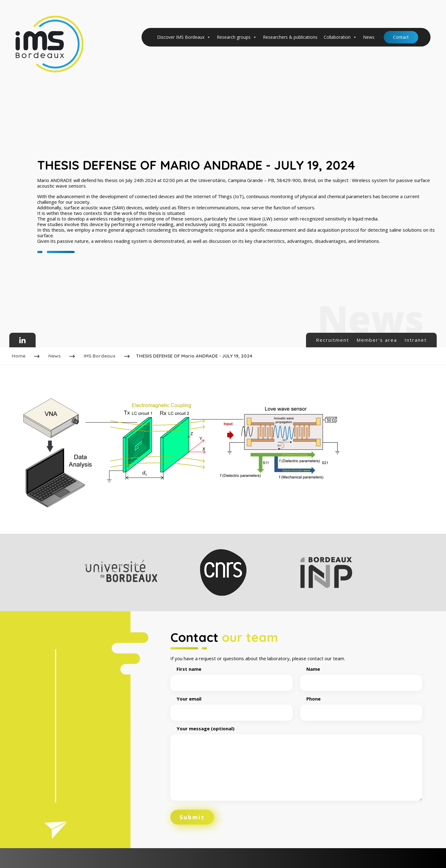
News (369, 37)
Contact (401, 37)
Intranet (416, 340)
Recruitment (332, 340)
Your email (232, 705)
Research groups (237, 37)
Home (19, 355)
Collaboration (340, 37)
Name (361, 675)
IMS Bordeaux (100, 355)
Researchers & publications (290, 37)
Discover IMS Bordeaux (184, 37)
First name (232, 675)
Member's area (377, 340)
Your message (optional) (296, 762)
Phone (361, 705)
